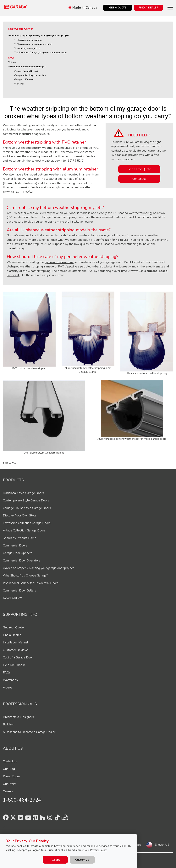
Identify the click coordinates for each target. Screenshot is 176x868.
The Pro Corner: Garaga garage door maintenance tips (40, 53)
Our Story (9, 784)
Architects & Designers (18, 717)
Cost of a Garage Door (18, 657)
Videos (12, 62)
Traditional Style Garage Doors (23, 493)
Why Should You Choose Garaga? (25, 576)
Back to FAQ (10, 463)
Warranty (19, 84)
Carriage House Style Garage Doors (27, 508)
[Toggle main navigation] (170, 8)
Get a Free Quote (139, 169)
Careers (8, 791)
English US (162, 845)
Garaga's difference (24, 80)
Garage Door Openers (18, 553)
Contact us (139, 179)
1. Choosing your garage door (28, 40)
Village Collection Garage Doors (24, 530)
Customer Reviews (16, 650)
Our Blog (9, 769)
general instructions (59, 262)
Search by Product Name (20, 538)
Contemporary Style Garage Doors (26, 500)
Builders (8, 724)
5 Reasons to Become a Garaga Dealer (29, 732)
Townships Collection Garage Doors (27, 523)
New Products (13, 598)
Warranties (10, 680)
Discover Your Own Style (20, 515)
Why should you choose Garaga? (27, 67)
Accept (55, 860)
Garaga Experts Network (26, 71)
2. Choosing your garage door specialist (33, 44)
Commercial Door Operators (22, 561)
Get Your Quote (13, 627)
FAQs (11, 58)
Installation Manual (15, 642)
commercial (10, 134)
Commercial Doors (15, 546)
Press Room (11, 776)
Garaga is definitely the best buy (30, 76)
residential (82, 129)
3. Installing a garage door (27, 48)
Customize (82, 860)
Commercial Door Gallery (19, 591)
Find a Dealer (12, 635)
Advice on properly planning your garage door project (39, 35)
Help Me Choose (14, 665)
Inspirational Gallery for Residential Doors (31, 583)
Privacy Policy (98, 850)
